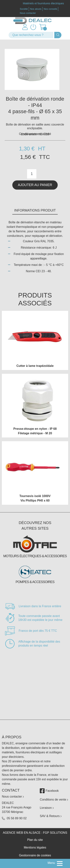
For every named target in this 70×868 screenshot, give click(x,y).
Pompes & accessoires (35, 582)
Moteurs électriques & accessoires (35, 556)
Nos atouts (36, 9)
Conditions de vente (54, 800)
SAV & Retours (51, 816)
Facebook (49, 791)
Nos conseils (50, 9)
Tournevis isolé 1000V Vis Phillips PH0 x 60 (35, 498)
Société (24, 9)
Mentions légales (35, 847)
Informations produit (35, 210)
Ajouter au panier (35, 185)
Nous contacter (28, 13)
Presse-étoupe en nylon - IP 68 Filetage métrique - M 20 (35, 431)
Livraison (47, 808)
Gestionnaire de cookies (35, 855)
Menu (51, 863)
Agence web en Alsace (22, 833)
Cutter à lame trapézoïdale (35, 366)
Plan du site (35, 840)
